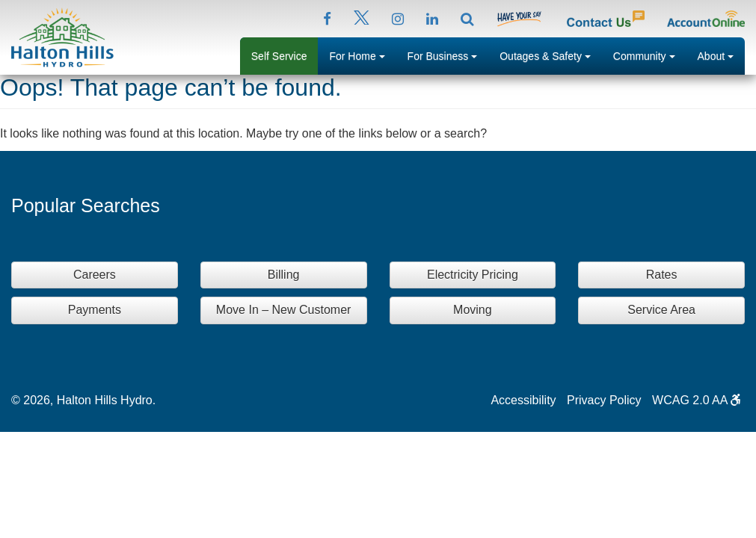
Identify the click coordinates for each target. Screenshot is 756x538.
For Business (448, 55)
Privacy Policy (604, 400)
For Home (362, 55)
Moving (473, 310)
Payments (95, 310)
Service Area (661, 310)
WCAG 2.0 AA (697, 400)
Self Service (279, 56)
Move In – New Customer (284, 310)
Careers (95, 275)
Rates (662, 275)
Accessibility (523, 400)
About (721, 55)
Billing (284, 275)
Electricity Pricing (473, 275)
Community (650, 55)
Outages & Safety (551, 55)
